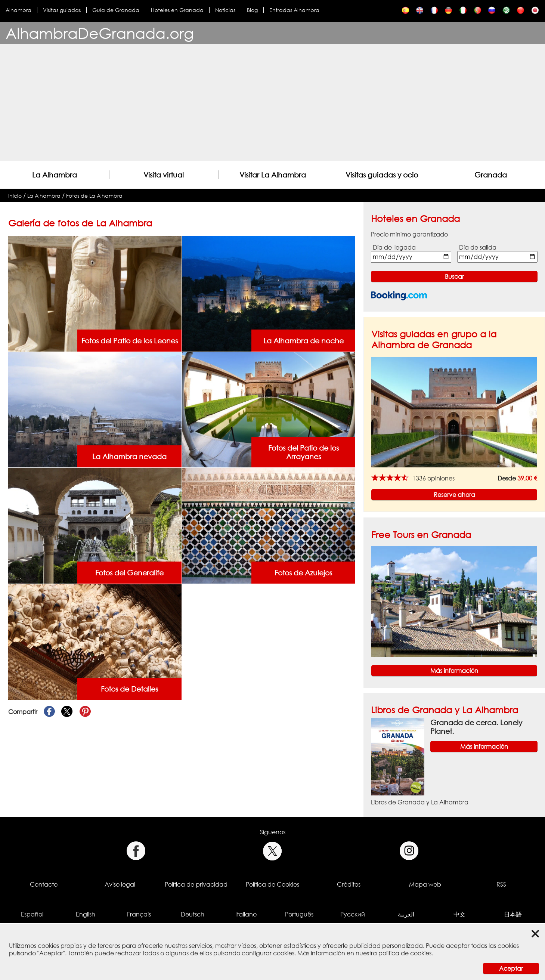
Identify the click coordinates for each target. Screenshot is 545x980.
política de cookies (405, 953)
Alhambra (18, 10)
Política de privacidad (196, 884)
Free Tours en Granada (421, 534)
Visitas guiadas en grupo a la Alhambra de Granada (434, 339)
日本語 (513, 914)
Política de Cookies (272, 884)
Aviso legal (120, 884)
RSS (501, 884)
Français (139, 914)
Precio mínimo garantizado (409, 234)
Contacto (44, 884)
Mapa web (425, 884)
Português (299, 914)
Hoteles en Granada (177, 10)
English (86, 914)
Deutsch (193, 914)
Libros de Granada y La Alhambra (445, 710)
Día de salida (478, 247)
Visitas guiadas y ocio (382, 175)
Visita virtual (164, 175)
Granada (491, 175)
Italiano (246, 914)
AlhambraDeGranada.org (100, 33)
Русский (353, 914)
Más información (454, 671)
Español (32, 914)
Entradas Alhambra (294, 10)
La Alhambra (55, 175)
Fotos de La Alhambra (94, 196)
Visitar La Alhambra (273, 175)
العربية (406, 914)
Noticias (225, 10)
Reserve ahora (454, 495)
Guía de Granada (116, 10)
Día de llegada (394, 247)
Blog (252, 10)
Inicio (15, 196)
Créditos (349, 884)
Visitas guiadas (62, 10)
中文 (459, 914)
